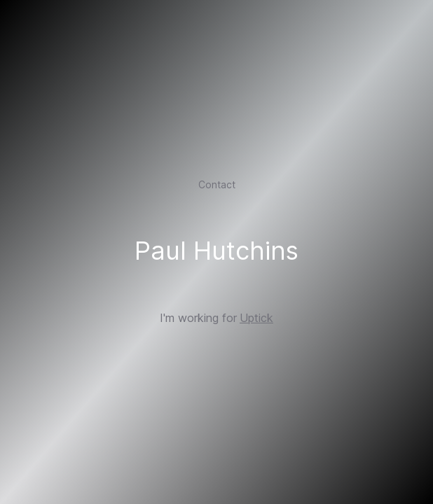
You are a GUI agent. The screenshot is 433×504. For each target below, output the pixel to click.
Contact (217, 184)
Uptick (256, 318)
